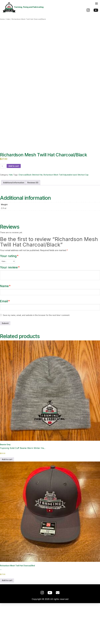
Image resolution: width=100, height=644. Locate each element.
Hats (8, 19)
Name (5, 327)
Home (2, 19)
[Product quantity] (3, 207)
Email (5, 342)
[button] (96, 4)
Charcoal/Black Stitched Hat (30, 216)
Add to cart (14, 207)
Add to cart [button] (7, 500)
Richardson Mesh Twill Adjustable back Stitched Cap (66, 216)
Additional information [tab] (14, 223)
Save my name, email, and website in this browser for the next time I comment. (36, 356)
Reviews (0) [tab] (33, 223)
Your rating (9, 297)
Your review (10, 308)
